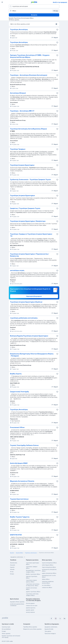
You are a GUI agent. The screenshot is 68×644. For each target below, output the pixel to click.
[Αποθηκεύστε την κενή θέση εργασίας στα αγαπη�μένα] (57, 30)
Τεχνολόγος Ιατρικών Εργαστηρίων (22, 196)
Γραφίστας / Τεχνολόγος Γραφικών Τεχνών (25, 208)
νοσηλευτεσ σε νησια (32, 606)
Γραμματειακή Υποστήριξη (19, 392)
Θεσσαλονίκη (14, 563)
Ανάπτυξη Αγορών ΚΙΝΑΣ (19, 463)
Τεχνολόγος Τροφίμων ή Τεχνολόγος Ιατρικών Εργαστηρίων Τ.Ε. (31, 235)
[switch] (57, 24)
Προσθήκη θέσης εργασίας (30, 627)
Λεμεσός (12, 567)
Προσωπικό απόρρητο (50, 634)
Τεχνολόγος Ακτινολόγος (19, 30)
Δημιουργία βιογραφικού (34, 296)
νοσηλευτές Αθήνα (47, 587)
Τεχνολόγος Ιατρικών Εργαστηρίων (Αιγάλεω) (26, 302)
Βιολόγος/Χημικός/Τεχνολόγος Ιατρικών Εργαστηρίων (29, 336)
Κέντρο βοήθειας (6, 629)
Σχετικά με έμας (6, 627)
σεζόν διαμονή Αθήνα (48, 565)
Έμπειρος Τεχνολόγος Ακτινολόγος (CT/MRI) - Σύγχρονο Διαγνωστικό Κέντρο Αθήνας (30, 56)
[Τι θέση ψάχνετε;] (34, 6)
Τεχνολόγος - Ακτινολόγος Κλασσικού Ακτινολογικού (29, 75)
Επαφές (4, 631)
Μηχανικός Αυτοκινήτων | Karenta (22, 481)
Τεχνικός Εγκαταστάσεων (19, 499)
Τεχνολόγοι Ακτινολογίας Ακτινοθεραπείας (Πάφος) (28, 129)
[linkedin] (65, 618)
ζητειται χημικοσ (30, 603)
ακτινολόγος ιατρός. (17, 270)
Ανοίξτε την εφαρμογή (60, 2)
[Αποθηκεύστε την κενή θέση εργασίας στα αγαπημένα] (57, 43)
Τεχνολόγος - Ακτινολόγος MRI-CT (22, 111)
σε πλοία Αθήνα (46, 585)
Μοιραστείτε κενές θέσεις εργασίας (32, 629)
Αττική (12, 572)
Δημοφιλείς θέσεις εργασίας (17, 602)
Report (55, 38)
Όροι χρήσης (48, 631)
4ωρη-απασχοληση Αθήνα (49, 567)
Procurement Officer (17, 427)
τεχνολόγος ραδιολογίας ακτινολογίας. (24, 318)
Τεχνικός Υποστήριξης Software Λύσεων (24, 445)
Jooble (11, 641)
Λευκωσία (13, 565)
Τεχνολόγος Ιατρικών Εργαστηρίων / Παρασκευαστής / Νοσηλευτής (29, 255)
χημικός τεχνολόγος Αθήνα (33, 592)
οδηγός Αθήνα (46, 579)
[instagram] (56, 618)
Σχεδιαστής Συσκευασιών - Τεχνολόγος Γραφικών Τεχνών (30, 180)
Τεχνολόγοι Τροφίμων (18, 149)
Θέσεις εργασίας (6, 634)
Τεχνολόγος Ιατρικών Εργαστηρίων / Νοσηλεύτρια (28, 221)
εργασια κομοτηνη (31, 608)
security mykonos (30, 612)
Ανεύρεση (34, 15)
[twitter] (60, 618)
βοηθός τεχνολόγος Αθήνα (33, 574)
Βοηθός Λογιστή (16, 374)
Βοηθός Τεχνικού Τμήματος (20, 517)
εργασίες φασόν (30, 610)
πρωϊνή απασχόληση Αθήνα (49, 563)
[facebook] (51, 618)
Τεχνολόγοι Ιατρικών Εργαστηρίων (22, 165)
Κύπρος (12, 574)
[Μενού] (2, 2)
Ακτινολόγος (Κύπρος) (18, 93)
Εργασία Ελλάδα (49, 629)
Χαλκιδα (12, 569)
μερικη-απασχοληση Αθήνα (49, 573)
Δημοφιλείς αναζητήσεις (18, 557)
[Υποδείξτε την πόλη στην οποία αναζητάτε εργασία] (34, 11)
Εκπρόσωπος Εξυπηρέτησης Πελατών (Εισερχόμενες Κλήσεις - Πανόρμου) (32, 355)
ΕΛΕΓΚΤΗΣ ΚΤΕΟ (16, 535)
